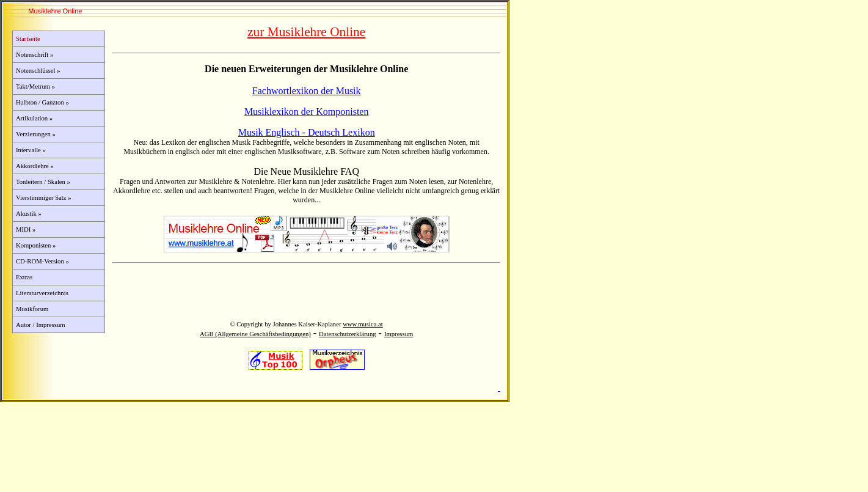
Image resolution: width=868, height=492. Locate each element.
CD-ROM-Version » (42, 261)
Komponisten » (36, 245)
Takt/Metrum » (35, 86)
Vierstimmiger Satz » (44, 198)
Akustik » (29, 214)
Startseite (28, 39)
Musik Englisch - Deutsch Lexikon (307, 132)
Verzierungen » (36, 134)
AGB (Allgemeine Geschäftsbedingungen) (255, 334)
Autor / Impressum (41, 325)
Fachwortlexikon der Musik (307, 91)
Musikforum (32, 309)
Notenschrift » (35, 55)
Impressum (399, 334)
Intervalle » (31, 150)
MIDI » (26, 229)
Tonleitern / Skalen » (43, 182)
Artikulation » (34, 118)
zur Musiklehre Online (306, 32)
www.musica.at (363, 324)
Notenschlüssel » (38, 71)
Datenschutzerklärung (348, 334)
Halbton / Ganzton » (42, 102)
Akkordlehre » (35, 166)
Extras (24, 277)
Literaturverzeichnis (42, 293)
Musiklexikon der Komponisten (307, 112)
